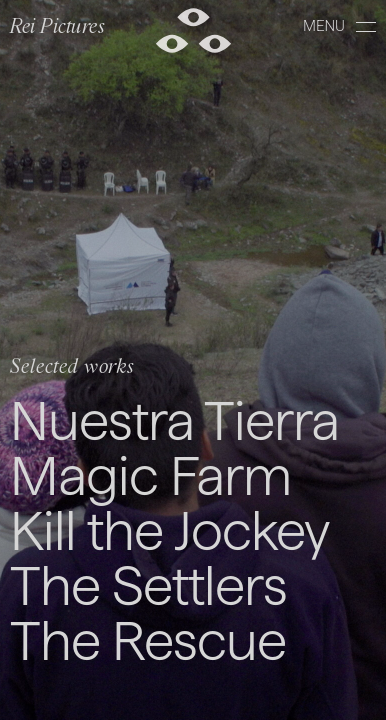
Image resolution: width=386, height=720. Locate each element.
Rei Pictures (57, 27)
